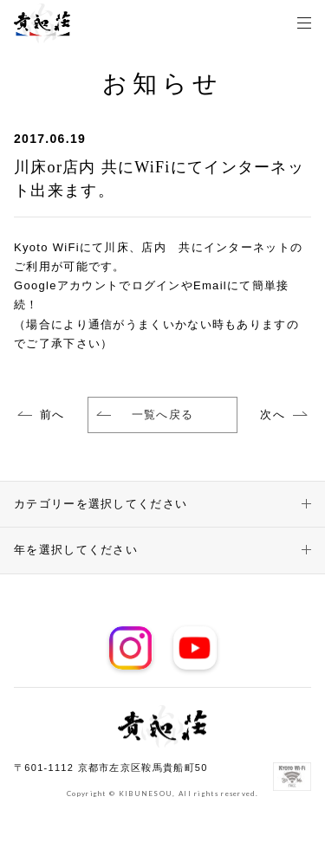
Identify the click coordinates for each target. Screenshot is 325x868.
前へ (52, 415)
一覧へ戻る (146, 415)
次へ (273, 415)
